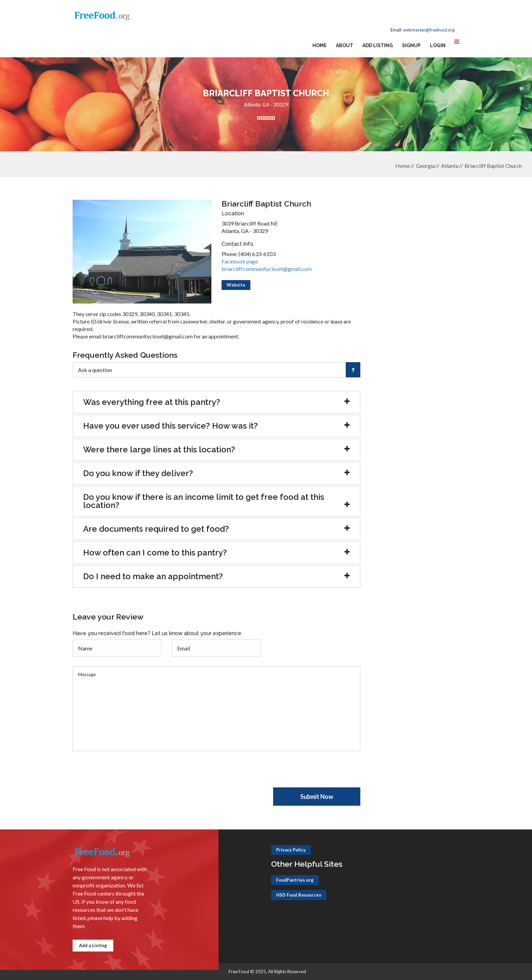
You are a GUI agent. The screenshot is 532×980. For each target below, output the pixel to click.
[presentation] (124, 774)
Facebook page (240, 261)
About (345, 45)
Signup (411, 45)
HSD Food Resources (299, 895)
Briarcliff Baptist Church (493, 166)
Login (438, 45)
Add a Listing (93, 945)
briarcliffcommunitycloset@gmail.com (267, 269)
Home (320, 45)
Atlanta (450, 166)
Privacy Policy (291, 850)
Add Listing (378, 45)
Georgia (425, 166)
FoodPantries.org (295, 880)
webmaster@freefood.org (429, 30)
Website (236, 285)
